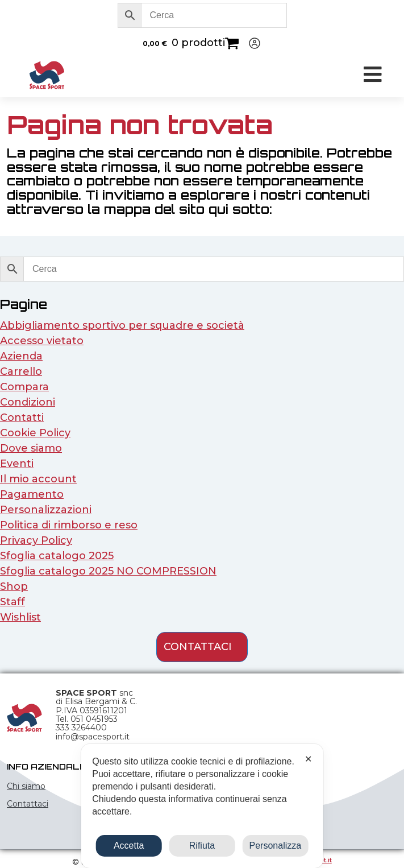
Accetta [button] (129, 846)
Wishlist (20, 617)
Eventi (17, 464)
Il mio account (38, 479)
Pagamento (32, 494)
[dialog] (202, 806)
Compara (24, 387)
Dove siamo (31, 448)
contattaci (198, 647)
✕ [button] (308, 759)
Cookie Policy (35, 433)
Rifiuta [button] (202, 846)
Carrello (21, 371)
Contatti (22, 418)
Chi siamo (26, 786)
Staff (13, 602)
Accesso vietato (42, 341)
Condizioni (28, 402)
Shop (14, 586)
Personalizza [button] (276, 846)
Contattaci (28, 804)
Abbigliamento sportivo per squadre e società (122, 325)
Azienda (21, 356)
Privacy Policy (36, 540)
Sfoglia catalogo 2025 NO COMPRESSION (108, 571)
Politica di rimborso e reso (69, 525)
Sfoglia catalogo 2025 (57, 556)
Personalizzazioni (46, 510)
